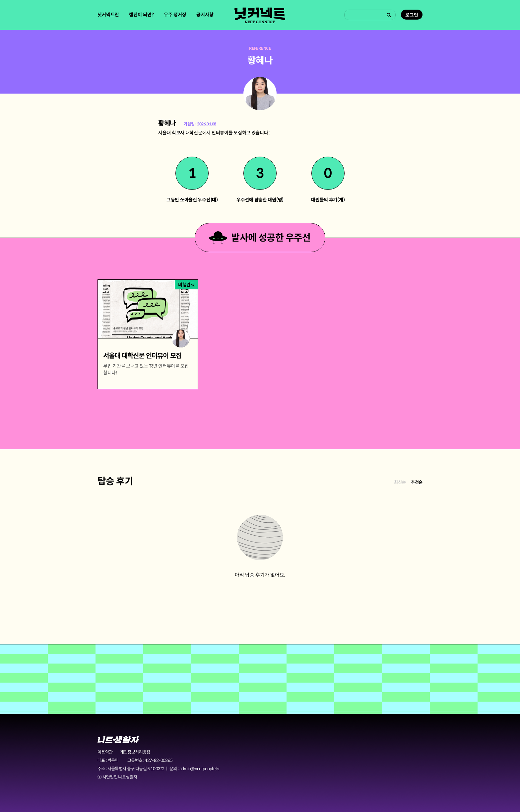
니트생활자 (118, 740)
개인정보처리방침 (135, 752)
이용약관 (105, 752)
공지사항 (205, 15)
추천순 (417, 482)
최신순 (400, 482)
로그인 (412, 15)
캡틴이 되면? (141, 15)
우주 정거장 (175, 15)
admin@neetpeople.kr (200, 769)
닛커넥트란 (108, 15)
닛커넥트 (260, 15)
